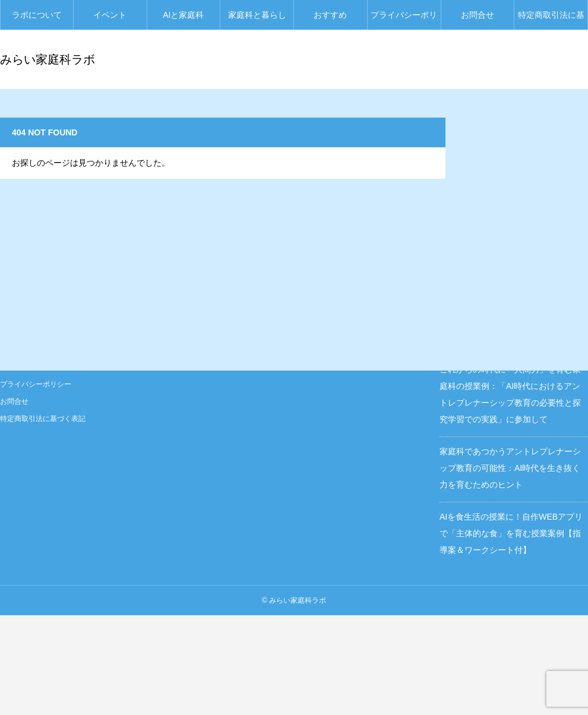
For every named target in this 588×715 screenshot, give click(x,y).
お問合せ (478, 15)
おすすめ (330, 15)
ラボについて (37, 15)
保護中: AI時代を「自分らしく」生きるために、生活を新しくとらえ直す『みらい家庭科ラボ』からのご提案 (512, 272)
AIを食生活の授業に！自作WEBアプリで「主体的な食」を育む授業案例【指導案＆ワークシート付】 (511, 533)
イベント (110, 15)
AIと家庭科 (183, 15)
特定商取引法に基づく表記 (551, 20)
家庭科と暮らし (257, 15)
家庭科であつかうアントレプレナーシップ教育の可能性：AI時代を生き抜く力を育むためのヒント (510, 468)
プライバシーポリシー (404, 20)
